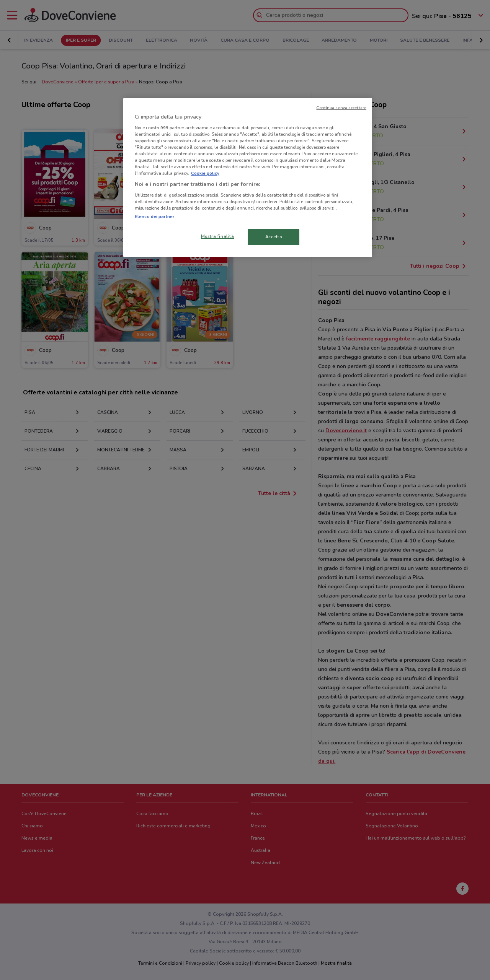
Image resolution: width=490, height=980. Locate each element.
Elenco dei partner (154, 217)
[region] (248, 177)
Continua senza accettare (341, 108)
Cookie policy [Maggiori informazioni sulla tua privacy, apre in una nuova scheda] (205, 173)
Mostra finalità (218, 236)
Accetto (274, 237)
